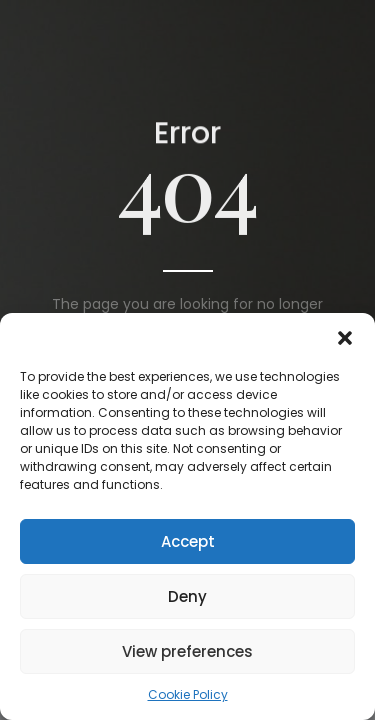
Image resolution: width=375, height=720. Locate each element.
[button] (345, 338)
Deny (187, 596)
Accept (188, 541)
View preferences (187, 651)
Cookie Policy (188, 694)
